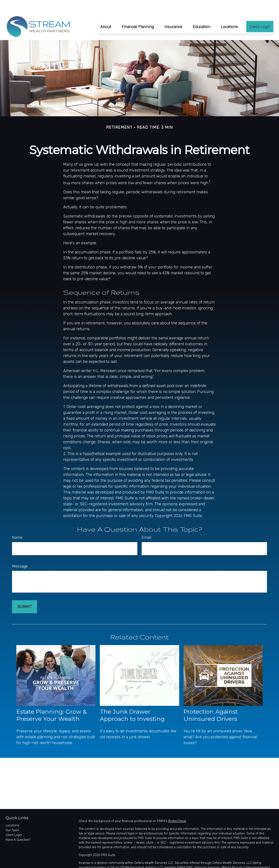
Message (20, 553)
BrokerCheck (177, 808)
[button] (106, 13)
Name (17, 524)
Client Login (14, 822)
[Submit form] (25, 594)
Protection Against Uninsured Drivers (211, 702)
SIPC (190, 854)
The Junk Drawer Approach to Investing (132, 702)
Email (146, 524)
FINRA (181, 854)
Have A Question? (18, 827)
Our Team (12, 817)
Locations (13, 812)
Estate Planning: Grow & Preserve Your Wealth (52, 702)
